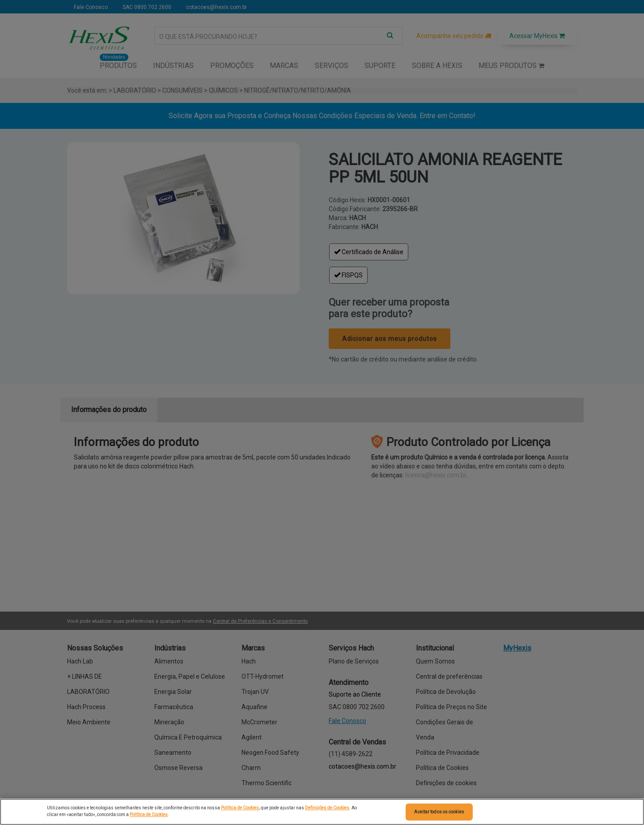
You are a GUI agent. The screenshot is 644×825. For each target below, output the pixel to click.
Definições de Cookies (327, 808)
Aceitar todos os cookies (439, 812)
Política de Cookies (240, 808)
